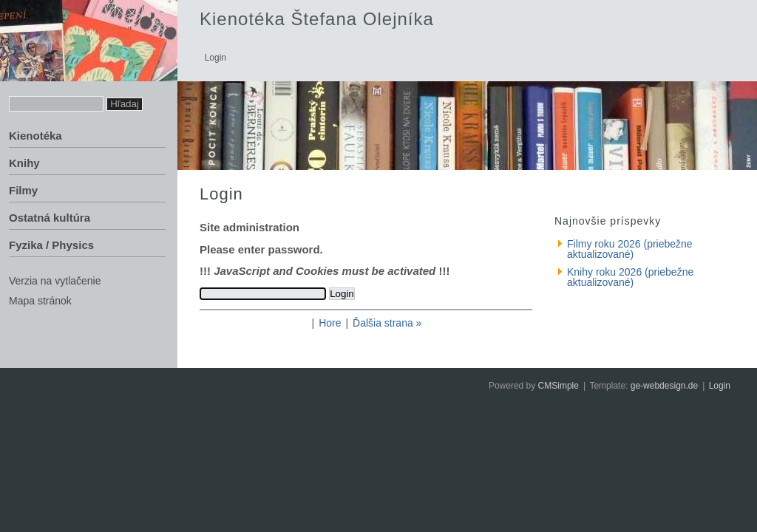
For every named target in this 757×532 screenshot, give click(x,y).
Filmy (23, 190)
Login (720, 386)
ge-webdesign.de (664, 386)
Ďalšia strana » (387, 323)
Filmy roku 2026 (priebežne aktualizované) (630, 249)
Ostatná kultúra (50, 218)
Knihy (24, 163)
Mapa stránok (40, 301)
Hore (330, 323)
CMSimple (559, 386)
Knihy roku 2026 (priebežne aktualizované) (630, 277)
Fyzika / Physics (51, 245)
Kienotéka (35, 136)
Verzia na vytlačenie (55, 281)
